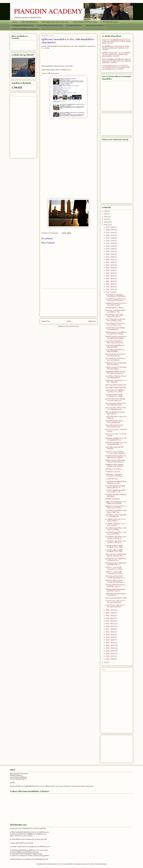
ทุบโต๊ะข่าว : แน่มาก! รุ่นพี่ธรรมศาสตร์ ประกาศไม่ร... (114, 568)
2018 (106, 217)
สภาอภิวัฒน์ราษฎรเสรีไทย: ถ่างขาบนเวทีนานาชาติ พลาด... (116, 537)
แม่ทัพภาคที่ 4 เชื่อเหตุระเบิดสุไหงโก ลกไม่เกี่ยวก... (116, 594)
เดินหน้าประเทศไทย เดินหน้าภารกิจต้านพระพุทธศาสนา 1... (115, 577)
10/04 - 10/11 (110, 260)
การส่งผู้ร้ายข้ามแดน (112, 479)
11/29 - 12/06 (110, 238)
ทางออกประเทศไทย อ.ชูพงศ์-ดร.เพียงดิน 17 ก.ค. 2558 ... (115, 395)
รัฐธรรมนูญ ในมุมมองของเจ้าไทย (116, 385)
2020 (106, 211)
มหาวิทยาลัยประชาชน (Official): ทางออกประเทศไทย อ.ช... (115, 400)
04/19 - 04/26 (110, 640)
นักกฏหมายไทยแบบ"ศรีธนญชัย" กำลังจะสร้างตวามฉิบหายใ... (115, 461)
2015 (106, 225)
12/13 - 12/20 (110, 232)
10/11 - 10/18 (110, 257)
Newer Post (45, 321)
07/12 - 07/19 (110, 292)
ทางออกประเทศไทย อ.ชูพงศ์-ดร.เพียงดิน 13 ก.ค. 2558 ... (115, 546)
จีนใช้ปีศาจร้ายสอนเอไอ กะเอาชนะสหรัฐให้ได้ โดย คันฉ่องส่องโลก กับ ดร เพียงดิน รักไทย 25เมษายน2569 (116, 54)
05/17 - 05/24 (110, 629)
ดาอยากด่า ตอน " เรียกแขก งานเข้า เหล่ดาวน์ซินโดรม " (115, 602)
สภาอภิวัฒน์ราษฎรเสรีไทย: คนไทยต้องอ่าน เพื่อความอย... (116, 511)
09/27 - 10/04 (110, 262)
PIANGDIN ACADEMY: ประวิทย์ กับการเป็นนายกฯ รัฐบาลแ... (115, 372)
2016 (106, 222)
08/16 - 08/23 (110, 279)
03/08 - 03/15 (110, 656)
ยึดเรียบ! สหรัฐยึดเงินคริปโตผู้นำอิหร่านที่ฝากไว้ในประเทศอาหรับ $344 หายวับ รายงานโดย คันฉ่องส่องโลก (116, 61)
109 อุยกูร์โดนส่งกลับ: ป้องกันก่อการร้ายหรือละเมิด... (114, 422)
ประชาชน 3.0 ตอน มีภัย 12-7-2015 (116, 598)
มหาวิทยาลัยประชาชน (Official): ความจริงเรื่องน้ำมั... (115, 329)
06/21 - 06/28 (110, 616)
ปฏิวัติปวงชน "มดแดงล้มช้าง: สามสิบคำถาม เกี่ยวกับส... (114, 475)
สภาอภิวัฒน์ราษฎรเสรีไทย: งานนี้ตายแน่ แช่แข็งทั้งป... (116, 529)
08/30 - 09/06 (110, 273)
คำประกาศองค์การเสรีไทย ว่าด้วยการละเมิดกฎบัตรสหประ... (116, 404)
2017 (106, 219)
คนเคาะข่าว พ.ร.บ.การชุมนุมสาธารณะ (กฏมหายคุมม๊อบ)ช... (116, 452)
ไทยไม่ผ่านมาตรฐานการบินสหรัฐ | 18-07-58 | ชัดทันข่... (116, 364)
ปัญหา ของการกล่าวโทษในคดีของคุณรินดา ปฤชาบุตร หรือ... (116, 555)
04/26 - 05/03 (110, 637)
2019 (106, 214)
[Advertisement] (69, 147)
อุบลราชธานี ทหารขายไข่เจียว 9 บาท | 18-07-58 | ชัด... (115, 355)
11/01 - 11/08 (110, 249)
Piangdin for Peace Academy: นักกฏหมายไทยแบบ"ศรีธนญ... (116, 457)
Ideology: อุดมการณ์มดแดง (95, 25)
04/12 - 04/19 (110, 643)
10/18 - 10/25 (110, 254)
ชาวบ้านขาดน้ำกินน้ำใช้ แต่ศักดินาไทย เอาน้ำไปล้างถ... (115, 342)
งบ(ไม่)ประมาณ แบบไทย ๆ (114, 469)
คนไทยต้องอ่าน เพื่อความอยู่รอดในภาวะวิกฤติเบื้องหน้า (116, 516)
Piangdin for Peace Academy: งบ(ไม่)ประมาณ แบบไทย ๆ (115, 465)
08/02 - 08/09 (110, 284)
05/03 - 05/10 (110, 635)
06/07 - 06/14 (110, 621)
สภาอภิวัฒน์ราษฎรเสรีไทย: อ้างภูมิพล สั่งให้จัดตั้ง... (115, 346)
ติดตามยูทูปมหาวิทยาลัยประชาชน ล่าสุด (55, 22)
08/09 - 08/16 (110, 281)
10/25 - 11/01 (110, 251)
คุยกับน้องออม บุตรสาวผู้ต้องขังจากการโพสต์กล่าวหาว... (116, 559)
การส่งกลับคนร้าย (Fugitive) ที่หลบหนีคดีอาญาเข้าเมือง (116, 482)
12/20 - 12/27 (110, 230)
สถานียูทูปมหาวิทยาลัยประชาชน (23, 25)
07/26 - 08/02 (110, 287)
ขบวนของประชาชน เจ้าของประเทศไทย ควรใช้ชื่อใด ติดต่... (116, 295)
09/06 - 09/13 (110, 270)
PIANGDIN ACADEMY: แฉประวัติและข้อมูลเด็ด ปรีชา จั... (116, 439)
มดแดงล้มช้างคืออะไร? (74, 25)
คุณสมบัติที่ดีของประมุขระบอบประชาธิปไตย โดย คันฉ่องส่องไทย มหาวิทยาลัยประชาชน (115, 47)
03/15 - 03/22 (110, 653)
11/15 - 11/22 (110, 243)
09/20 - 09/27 (110, 265)
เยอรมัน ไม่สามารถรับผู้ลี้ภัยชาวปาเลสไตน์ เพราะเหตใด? (115, 391)
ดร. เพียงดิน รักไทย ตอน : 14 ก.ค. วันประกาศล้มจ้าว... (116, 520)
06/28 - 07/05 (110, 613)
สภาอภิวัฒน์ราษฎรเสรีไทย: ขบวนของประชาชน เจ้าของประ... (116, 300)
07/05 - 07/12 (110, 610)
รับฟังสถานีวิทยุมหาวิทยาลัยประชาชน (85, 22)
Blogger (104, 864)
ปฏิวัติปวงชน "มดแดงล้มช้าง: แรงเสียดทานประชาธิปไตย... (116, 503)
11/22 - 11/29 (110, 241)
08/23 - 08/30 (110, 276)
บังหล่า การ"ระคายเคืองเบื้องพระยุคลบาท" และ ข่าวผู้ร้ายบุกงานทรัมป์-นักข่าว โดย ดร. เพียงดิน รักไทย (116, 41)
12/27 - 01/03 (110, 227)
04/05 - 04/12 (110, 645)
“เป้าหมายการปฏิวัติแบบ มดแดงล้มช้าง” (25, 29)
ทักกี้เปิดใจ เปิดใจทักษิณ (113, 499)
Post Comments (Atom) (72, 326)
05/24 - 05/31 (110, 626)
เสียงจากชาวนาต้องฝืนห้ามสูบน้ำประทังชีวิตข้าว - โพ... (115, 311)
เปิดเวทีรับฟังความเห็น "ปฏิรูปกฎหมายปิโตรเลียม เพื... (114, 316)
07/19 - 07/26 (110, 289)
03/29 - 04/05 (110, 648)
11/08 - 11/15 (110, 246)
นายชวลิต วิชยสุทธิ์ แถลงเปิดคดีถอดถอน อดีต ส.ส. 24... (115, 487)
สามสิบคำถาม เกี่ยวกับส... (113, 472)
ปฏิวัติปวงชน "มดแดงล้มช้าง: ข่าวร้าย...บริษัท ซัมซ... (116, 381)
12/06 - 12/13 (110, 235)
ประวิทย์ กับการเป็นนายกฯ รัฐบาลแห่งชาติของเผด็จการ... (116, 377)
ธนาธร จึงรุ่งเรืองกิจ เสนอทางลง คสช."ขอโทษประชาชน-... (115, 320)
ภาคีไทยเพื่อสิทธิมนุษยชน (29, 22)
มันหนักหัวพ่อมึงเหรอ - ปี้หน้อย (114, 308)
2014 (106, 662)
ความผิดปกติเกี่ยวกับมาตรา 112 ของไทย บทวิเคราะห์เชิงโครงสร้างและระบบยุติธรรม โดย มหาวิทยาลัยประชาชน (116, 67)
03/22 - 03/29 (110, 651)
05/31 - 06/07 (110, 624)
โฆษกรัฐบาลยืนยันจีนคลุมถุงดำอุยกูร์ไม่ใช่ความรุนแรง (115, 586)
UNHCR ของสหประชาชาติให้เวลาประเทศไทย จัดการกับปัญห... (116, 333)
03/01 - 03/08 (110, 659)
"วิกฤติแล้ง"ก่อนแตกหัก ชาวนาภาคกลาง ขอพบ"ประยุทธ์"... (116, 304)
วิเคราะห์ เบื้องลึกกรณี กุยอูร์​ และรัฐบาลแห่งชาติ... (115, 413)
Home (14, 22)
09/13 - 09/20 (110, 268)
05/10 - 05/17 (110, 632)
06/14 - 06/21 (110, 618)
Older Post (92, 321)
